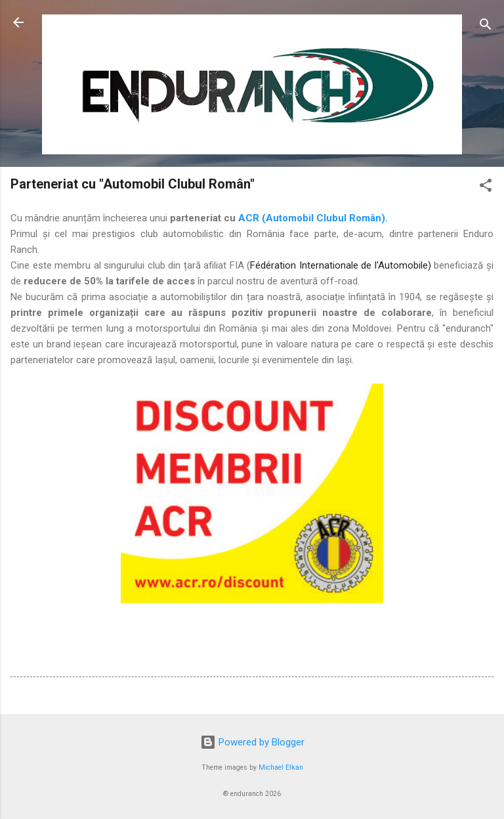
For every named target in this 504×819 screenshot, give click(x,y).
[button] (486, 188)
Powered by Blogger (252, 742)
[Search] (486, 27)
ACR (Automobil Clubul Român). (313, 218)
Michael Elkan (281, 767)
